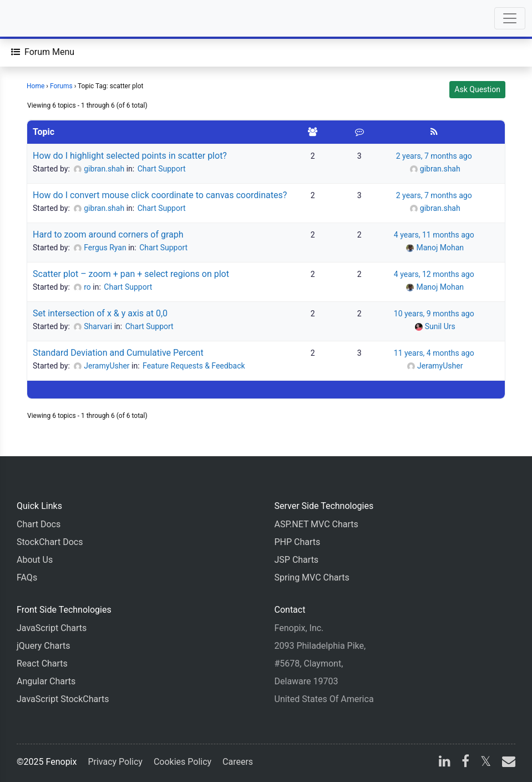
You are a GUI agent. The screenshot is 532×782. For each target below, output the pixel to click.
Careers (238, 762)
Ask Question (477, 89)
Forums (61, 86)
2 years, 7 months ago (434, 156)
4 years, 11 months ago (434, 235)
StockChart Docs (50, 542)
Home (36, 86)
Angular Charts (46, 681)
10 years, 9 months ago (434, 314)
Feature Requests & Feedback (194, 366)
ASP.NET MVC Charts (316, 524)
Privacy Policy (115, 762)
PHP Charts (298, 542)
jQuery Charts (43, 646)
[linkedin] (445, 763)
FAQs (27, 577)
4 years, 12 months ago (434, 274)
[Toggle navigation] (510, 18)
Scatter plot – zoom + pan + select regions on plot (131, 274)
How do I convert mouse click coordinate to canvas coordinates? (160, 195)
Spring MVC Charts (312, 577)
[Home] (40, 18)
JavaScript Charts (52, 628)
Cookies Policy (183, 762)
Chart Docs (39, 524)
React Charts (42, 664)
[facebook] (465, 763)
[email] (506, 763)
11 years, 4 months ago (434, 353)
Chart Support (162, 169)
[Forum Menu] (43, 52)
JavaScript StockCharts (63, 699)
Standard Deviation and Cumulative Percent (118, 353)
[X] (486, 763)
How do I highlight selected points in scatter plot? (130, 156)
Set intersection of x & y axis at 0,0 (100, 313)
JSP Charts (297, 560)
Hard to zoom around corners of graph (108, 234)
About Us (35, 560)
